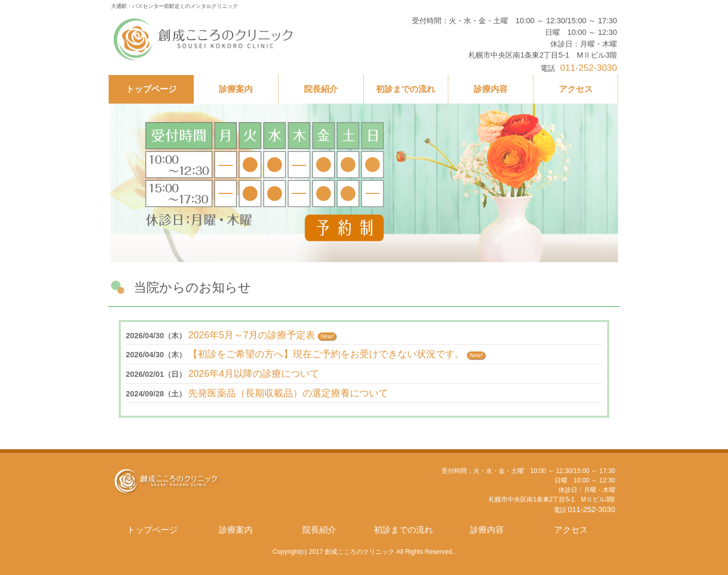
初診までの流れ (403, 530)
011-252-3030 (592, 509)
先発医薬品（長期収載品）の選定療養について (288, 393)
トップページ (152, 530)
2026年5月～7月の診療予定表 (252, 335)
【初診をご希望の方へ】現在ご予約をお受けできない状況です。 (326, 354)
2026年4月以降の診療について (254, 374)
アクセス (571, 530)
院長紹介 (319, 530)
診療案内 (236, 530)
